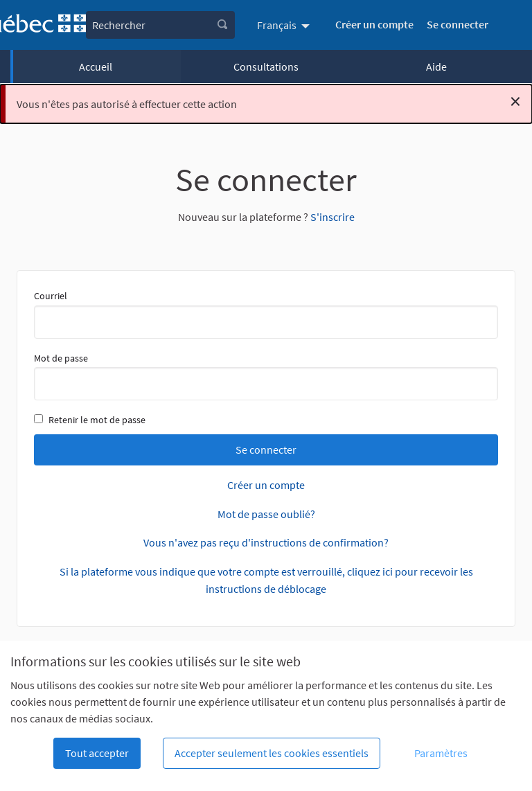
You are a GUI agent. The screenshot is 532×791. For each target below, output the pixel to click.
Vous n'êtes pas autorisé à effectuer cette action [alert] (269, 101)
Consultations (266, 66)
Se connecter (458, 24)
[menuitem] (285, 25)
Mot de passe (266, 376)
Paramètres (441, 753)
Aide (436, 66)
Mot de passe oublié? (266, 514)
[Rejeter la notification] (515, 101)
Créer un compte (374, 24)
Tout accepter (97, 753)
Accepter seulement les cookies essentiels (272, 753)
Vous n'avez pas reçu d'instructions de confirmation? (266, 542)
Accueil (96, 66)
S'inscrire (332, 217)
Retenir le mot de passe (90, 420)
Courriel (266, 314)
